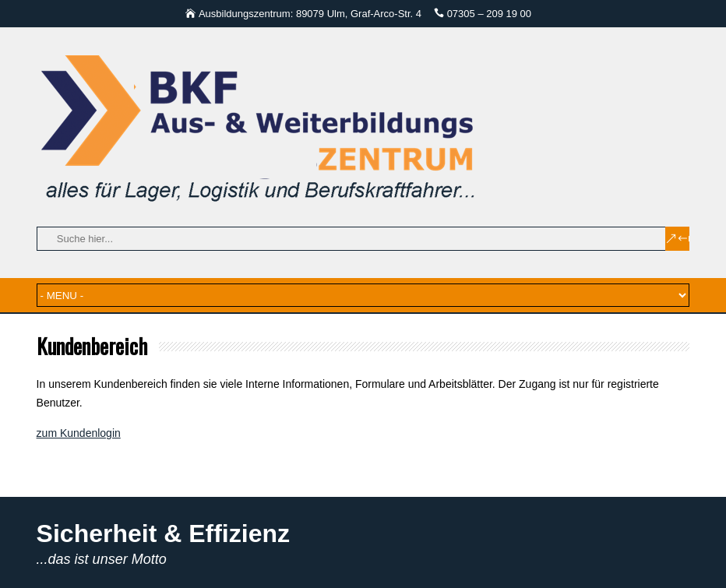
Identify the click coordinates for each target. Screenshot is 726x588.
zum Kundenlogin (79, 433)
